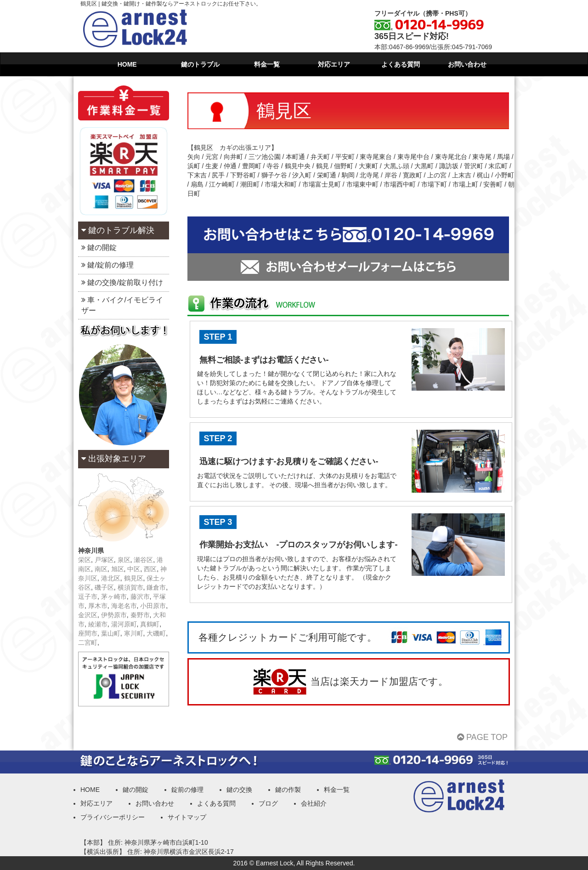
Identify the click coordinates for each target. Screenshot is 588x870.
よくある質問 (401, 64)
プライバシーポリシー (113, 817)
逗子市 (88, 597)
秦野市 (140, 615)
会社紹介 (314, 803)
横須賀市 (130, 587)
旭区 (118, 569)
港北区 (111, 578)
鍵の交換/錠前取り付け (122, 282)
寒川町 (134, 633)
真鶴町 (150, 624)
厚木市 (98, 606)
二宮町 (88, 643)
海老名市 (124, 606)
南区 (101, 569)
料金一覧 (267, 64)
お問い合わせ (467, 64)
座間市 (88, 633)
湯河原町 (124, 624)
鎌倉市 (156, 587)
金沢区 (88, 615)
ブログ (268, 803)
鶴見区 (134, 578)
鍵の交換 (239, 790)
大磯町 (156, 633)
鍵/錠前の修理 (107, 265)
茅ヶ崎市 (114, 597)
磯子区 (104, 587)
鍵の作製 (288, 790)
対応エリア (334, 64)
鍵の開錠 (99, 247)
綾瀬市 (98, 624)
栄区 (85, 560)
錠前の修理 (187, 790)
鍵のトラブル (200, 64)
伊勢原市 (114, 615)
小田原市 (153, 606)
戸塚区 (104, 560)
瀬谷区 (143, 560)
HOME (127, 64)
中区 (134, 569)
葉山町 (111, 633)
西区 (150, 569)
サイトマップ (187, 817)
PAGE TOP (482, 737)
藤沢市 (140, 597)
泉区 (124, 560)
